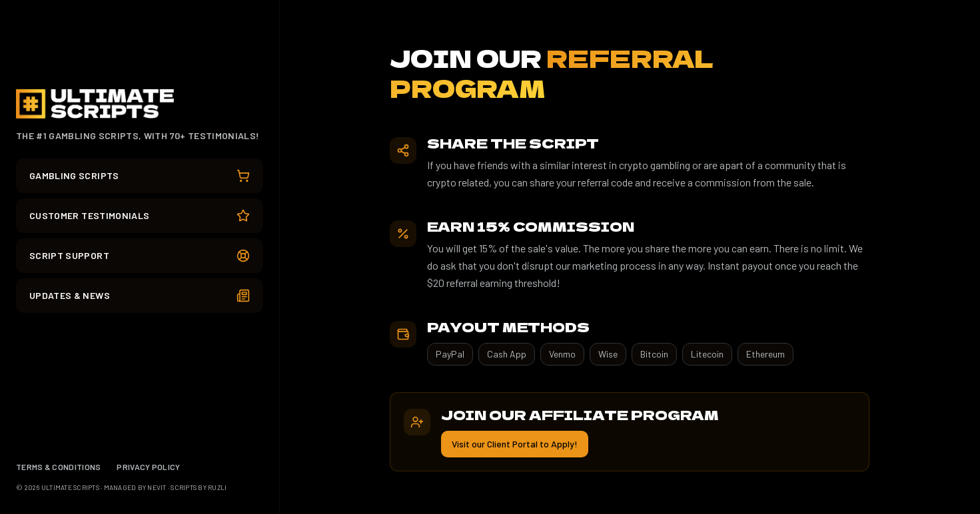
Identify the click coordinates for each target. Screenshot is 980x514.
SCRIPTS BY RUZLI (199, 487)
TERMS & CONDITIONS (58, 467)
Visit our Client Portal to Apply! (515, 444)
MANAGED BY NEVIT (135, 487)
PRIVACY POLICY (148, 467)
